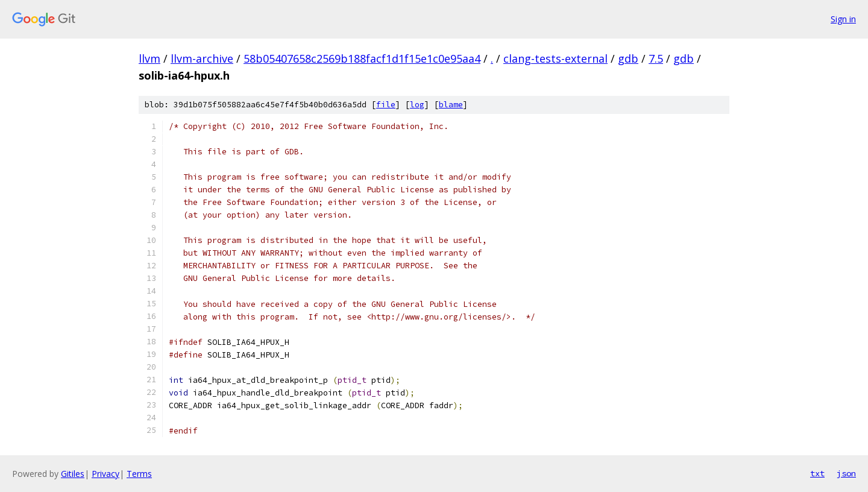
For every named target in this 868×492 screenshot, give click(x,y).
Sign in (843, 19)
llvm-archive (202, 58)
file (386, 105)
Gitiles (73, 474)
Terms (139, 474)
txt (817, 473)
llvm (149, 58)
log (417, 105)
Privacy (105, 474)
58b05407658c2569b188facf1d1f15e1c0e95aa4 (362, 58)
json (846, 473)
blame (451, 105)
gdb (628, 58)
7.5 (656, 58)
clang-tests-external (555, 58)
